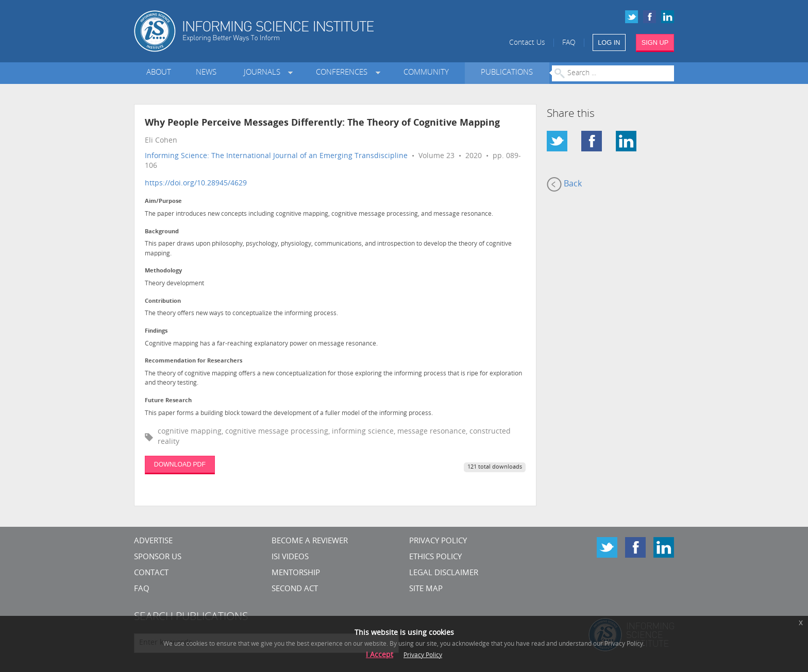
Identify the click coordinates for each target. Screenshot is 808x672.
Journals (264, 73)
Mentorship (296, 573)
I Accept (380, 655)
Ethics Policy (435, 557)
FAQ (569, 43)
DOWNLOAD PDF (180, 464)
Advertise (153, 541)
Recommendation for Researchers (193, 361)
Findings (156, 331)
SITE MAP (426, 589)
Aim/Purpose (163, 202)
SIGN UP (655, 42)
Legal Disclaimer (444, 573)
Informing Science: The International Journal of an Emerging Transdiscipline (276, 156)
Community (426, 73)
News (206, 73)
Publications (507, 73)
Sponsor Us (158, 557)
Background (162, 232)
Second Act (295, 589)
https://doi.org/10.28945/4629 (196, 184)
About (159, 73)
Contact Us (527, 43)
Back (564, 184)
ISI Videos (290, 557)
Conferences (344, 73)
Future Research (168, 401)
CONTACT (151, 573)
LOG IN (609, 42)
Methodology (163, 271)
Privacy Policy (438, 541)
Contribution (163, 301)
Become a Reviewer (310, 541)
